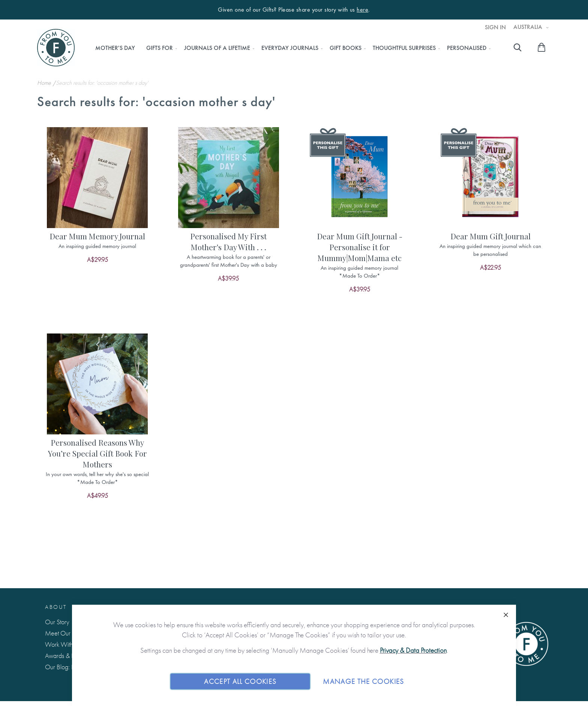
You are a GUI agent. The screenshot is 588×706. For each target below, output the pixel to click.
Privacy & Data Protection (413, 650)
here (362, 10)
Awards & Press (64, 656)
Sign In (495, 27)
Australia (529, 27)
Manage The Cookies (363, 681)
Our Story (57, 622)
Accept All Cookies (240, 681)
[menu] (291, 48)
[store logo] (56, 48)
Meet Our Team (65, 633)
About (56, 607)
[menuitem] (115, 48)
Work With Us (63, 644)
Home (45, 83)
